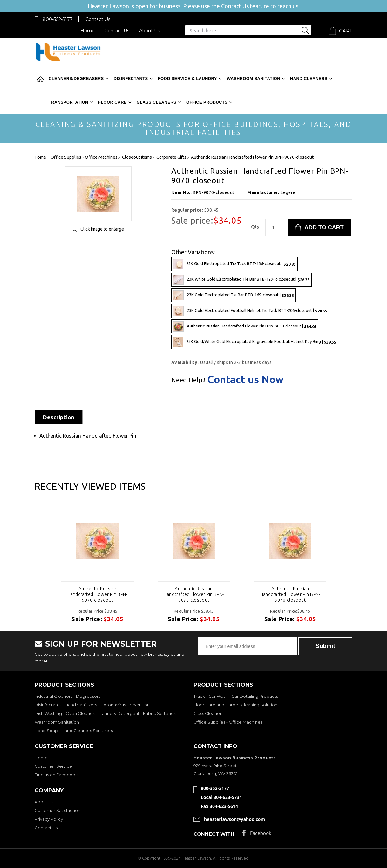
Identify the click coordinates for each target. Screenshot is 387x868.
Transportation (68, 102)
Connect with (214, 834)
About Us (149, 31)
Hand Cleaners (309, 78)
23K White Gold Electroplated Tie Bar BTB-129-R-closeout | (241, 280)
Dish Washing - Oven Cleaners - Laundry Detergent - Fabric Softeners (106, 713)
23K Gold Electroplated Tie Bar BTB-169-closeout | (234, 295)
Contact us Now (245, 379)
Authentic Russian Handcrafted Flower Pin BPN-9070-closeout (97, 594)
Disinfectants (131, 78)
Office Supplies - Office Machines (228, 722)
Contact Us (98, 19)
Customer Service (53, 766)
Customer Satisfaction (58, 810)
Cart (346, 31)
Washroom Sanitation (254, 78)
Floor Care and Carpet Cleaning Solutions (236, 705)
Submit (326, 646)
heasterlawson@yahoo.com (234, 819)
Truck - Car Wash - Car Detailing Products (236, 696)
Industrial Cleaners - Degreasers (68, 696)
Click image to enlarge (102, 229)
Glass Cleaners (156, 102)
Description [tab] (59, 417)
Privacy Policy (49, 819)
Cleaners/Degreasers (76, 78)
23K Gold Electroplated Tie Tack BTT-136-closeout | (234, 264)
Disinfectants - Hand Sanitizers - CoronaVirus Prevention (92, 705)
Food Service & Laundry (187, 78)
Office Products (207, 102)
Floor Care (112, 102)
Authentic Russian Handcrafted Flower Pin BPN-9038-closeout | (245, 326)
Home (88, 31)
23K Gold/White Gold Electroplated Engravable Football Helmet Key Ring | (255, 342)
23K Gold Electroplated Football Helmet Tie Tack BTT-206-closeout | (250, 311)
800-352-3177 (58, 19)
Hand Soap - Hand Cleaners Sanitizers (74, 731)
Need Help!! (188, 380)
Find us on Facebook (56, 775)
